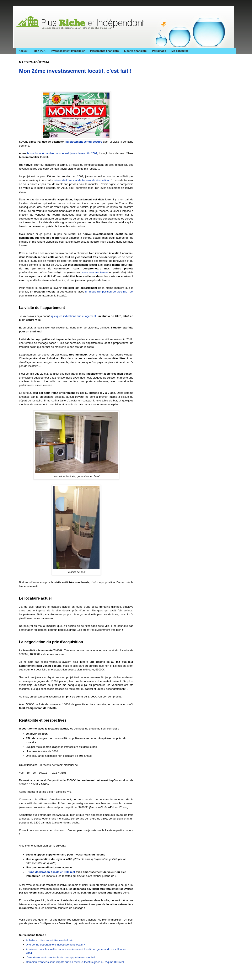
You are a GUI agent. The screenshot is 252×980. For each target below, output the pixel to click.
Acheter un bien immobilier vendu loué (49, 940)
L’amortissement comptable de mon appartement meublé (61, 957)
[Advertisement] (68, 84)
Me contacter (180, 51)
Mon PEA (40, 51)
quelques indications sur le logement (73, 316)
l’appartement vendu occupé (84, 142)
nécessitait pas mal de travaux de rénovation (81, 180)
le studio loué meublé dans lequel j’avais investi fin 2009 (62, 153)
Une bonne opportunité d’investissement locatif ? (55, 945)
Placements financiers (104, 51)
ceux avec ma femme (95, 272)
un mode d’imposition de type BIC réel (109, 292)
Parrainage (159, 51)
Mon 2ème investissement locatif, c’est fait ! (75, 71)
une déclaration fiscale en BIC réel (52, 872)
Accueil (23, 51)
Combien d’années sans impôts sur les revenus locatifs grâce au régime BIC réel (75, 962)
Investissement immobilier (68, 51)
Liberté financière (135, 51)
